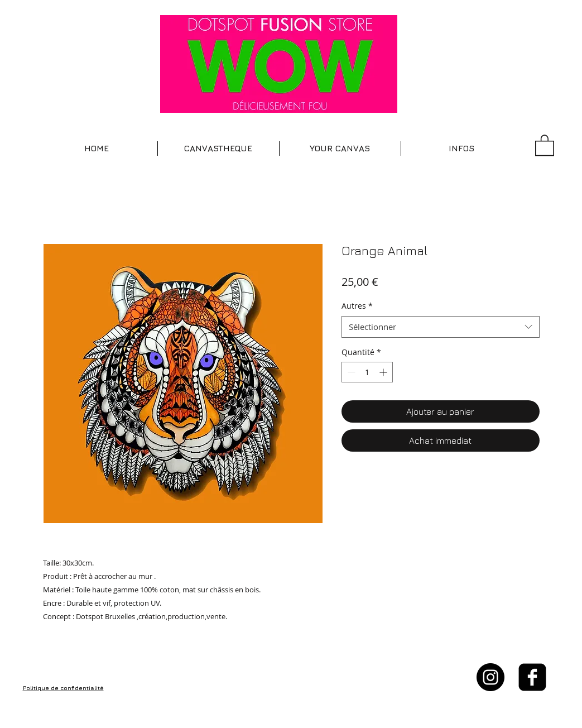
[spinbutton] (367, 372)
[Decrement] (350, 372)
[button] (218, 149)
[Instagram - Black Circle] (490, 677)
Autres (357, 306)
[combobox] (441, 327)
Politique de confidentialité (63, 688)
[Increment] (384, 372)
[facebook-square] (532, 677)
